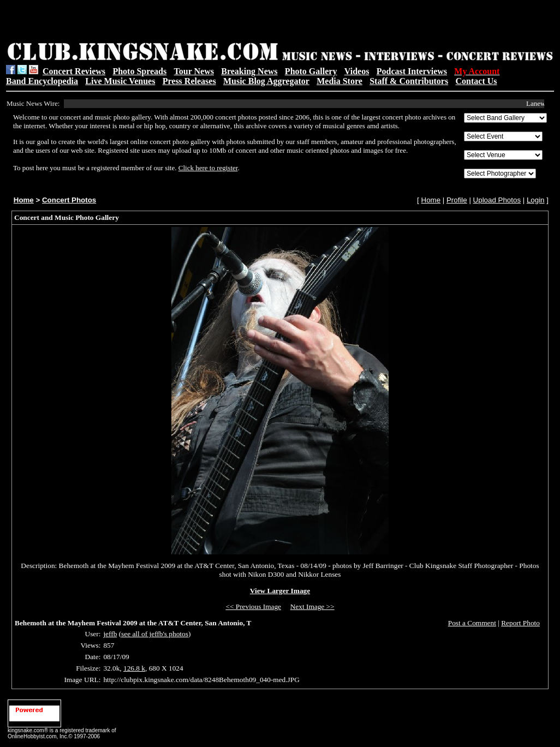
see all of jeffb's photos (155, 634)
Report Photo (520, 623)
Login (536, 200)
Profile (457, 200)
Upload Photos (497, 200)
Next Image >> (312, 606)
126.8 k (134, 668)
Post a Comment (472, 623)
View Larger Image (280, 591)
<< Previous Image (253, 606)
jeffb (110, 634)
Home (24, 200)
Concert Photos (69, 200)
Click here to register (208, 168)
